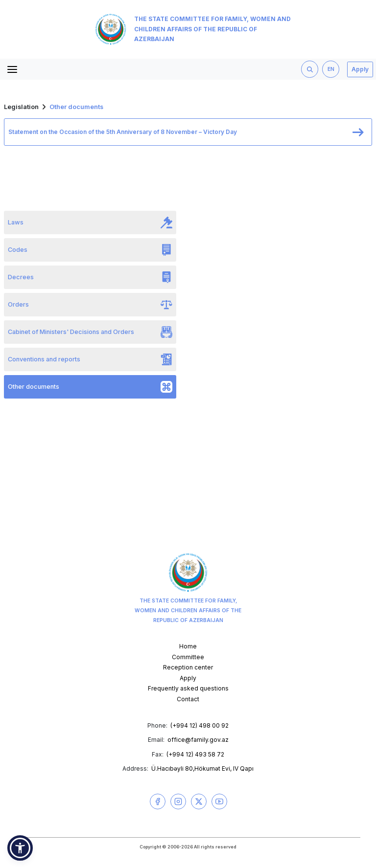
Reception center (188, 667)
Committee (188, 657)
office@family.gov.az (198, 740)
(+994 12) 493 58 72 (195, 754)
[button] (20, 848)
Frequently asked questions (188, 688)
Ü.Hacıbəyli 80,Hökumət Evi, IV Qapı (202, 768)
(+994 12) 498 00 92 (200, 725)
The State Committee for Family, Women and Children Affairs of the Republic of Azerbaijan (193, 29)
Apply (360, 69)
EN (331, 69)
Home (188, 646)
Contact (188, 699)
